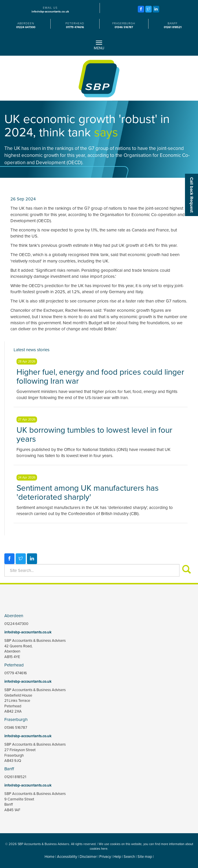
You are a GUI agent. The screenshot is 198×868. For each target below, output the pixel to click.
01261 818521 (173, 27)
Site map (145, 857)
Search (129, 857)
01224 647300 (26, 27)
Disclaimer (88, 857)
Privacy (105, 857)
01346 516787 (124, 27)
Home (49, 857)
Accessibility (67, 857)
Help (117, 857)
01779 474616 (75, 27)
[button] (191, 195)
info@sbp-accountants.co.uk (50, 12)
